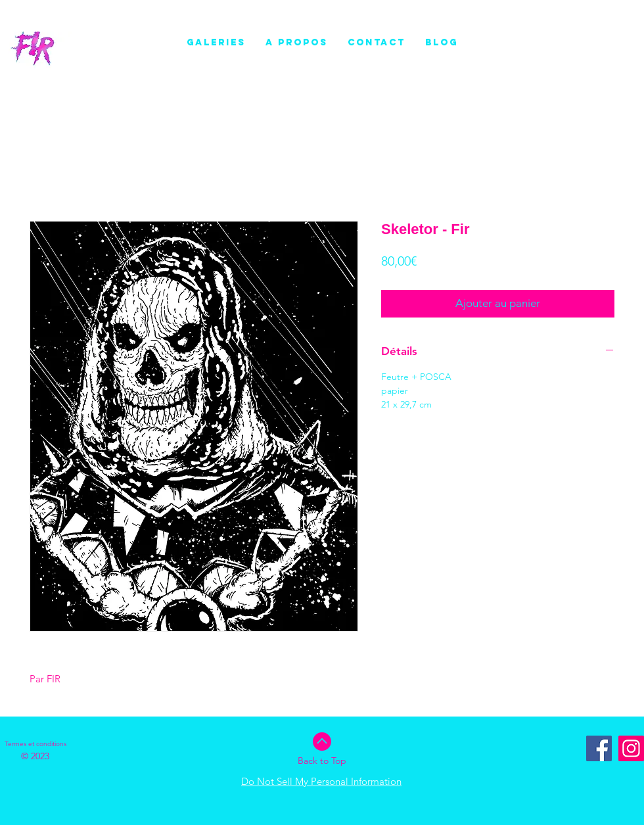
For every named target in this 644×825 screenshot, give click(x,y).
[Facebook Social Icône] (599, 748)
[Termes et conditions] (35, 744)
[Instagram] (631, 748)
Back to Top (322, 761)
